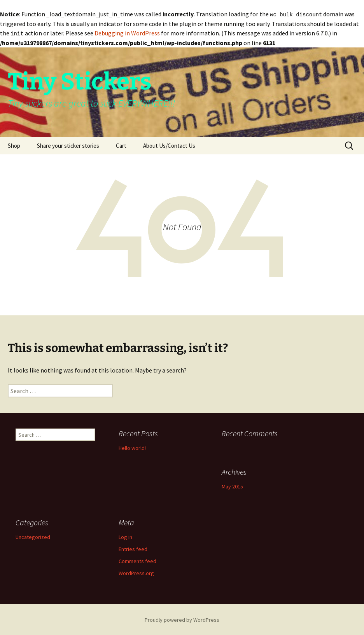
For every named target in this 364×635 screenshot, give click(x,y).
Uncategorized (33, 536)
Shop (14, 145)
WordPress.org (136, 572)
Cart (121, 145)
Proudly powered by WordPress (182, 619)
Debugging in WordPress (127, 33)
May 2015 (232, 486)
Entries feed (133, 548)
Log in (125, 536)
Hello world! (132, 447)
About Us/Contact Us (169, 145)
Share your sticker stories (68, 145)
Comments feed (137, 560)
